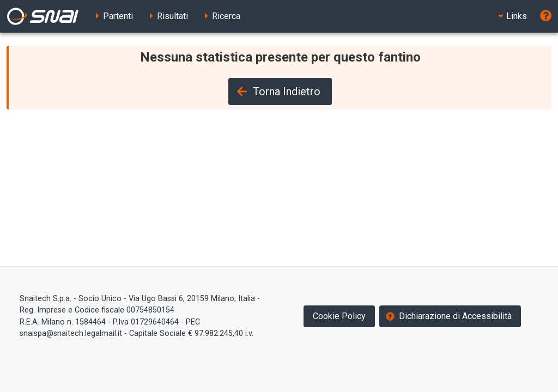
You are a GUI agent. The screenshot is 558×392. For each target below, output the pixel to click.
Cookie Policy (339, 316)
